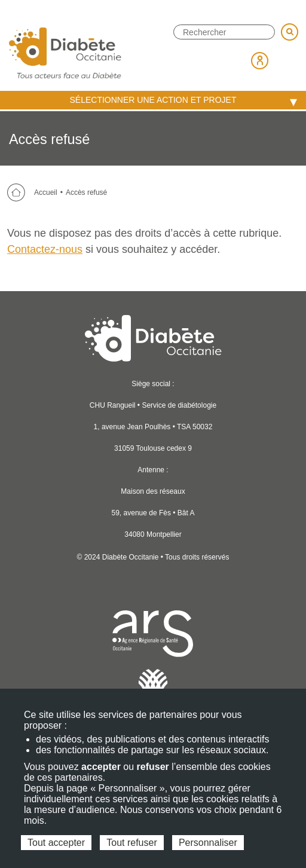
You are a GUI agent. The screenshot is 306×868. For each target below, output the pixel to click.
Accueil (46, 192)
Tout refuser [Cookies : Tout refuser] (131, 843)
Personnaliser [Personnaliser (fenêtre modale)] (208, 843)
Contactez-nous (45, 249)
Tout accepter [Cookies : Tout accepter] (56, 843)
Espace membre (260, 60)
